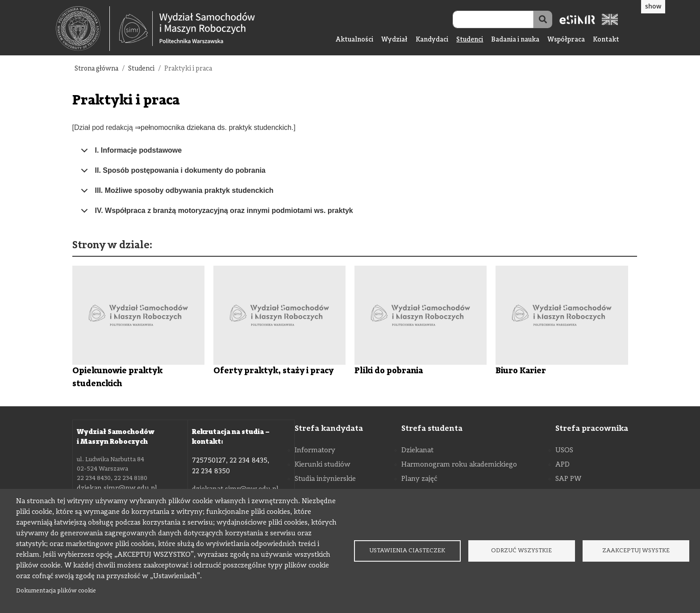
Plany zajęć (419, 479)
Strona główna (96, 69)
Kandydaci (432, 40)
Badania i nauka (515, 40)
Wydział (394, 40)
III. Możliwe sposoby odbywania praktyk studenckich (176, 194)
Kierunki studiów (323, 465)
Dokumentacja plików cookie (56, 591)
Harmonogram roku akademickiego (459, 465)
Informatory (315, 450)
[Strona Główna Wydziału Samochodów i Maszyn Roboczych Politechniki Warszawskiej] (187, 29)
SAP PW (568, 479)
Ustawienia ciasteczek (407, 551)
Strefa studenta (432, 429)
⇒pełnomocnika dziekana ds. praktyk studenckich (213, 127)
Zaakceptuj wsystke (636, 551)
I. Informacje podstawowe (130, 154)
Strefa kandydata (329, 429)
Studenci (470, 40)
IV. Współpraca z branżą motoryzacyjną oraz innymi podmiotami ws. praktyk (215, 214)
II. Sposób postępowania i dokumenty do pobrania (172, 174)
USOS (564, 450)
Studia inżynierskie (325, 479)
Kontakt (606, 40)
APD (562, 465)
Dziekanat (417, 450)
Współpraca (566, 40)
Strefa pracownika (592, 429)
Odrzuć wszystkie (521, 551)
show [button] (653, 6)
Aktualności (354, 40)
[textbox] (83, 29)
